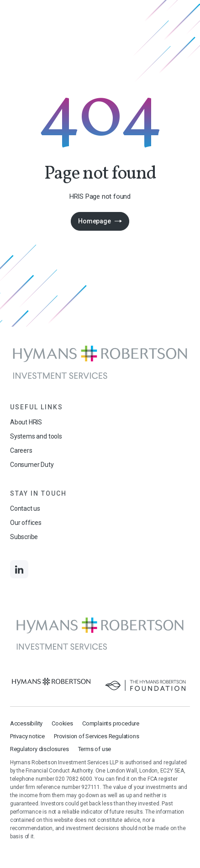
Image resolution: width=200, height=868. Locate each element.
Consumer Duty (32, 465)
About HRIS (26, 422)
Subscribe (24, 537)
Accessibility (26, 723)
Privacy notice (27, 736)
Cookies (62, 723)
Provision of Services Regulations (96, 736)
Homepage (94, 221)
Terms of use (95, 749)
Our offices (26, 523)
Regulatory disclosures (39, 749)
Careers (21, 450)
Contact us (25, 508)
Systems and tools (36, 436)
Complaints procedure (111, 723)
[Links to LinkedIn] (19, 569)
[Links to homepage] (100, 363)
